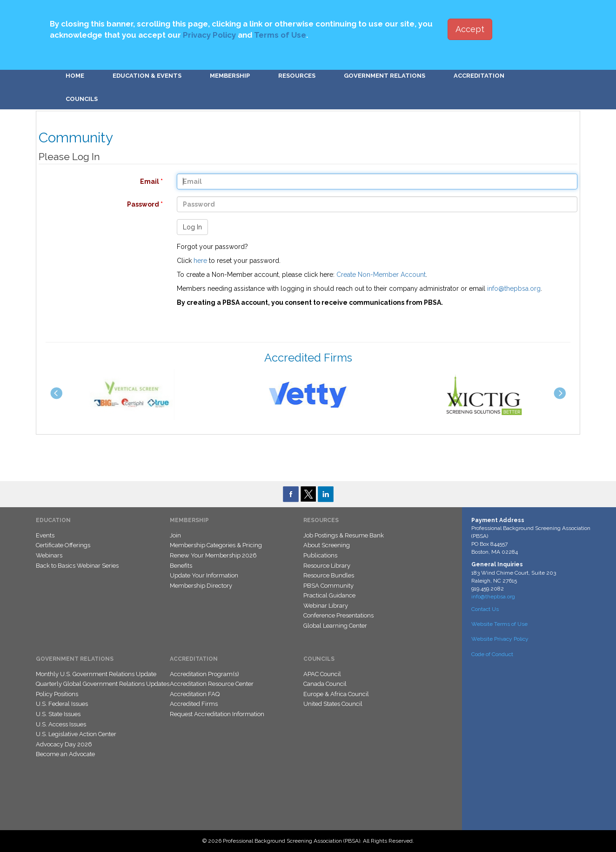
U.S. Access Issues (61, 724)
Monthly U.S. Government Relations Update (96, 674)
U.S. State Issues (58, 714)
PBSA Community (328, 586)
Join (175, 535)
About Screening (327, 545)
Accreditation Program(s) (204, 674)
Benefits (181, 566)
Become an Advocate (65, 754)
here (200, 261)
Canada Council (325, 684)
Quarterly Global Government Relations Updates (103, 684)
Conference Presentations (338, 615)
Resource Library (327, 566)
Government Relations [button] (385, 76)
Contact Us (485, 609)
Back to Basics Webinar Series (77, 566)
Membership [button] (230, 76)
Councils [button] (82, 99)
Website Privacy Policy (500, 639)
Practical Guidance (329, 595)
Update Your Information (204, 575)
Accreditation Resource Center (212, 684)
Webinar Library (326, 606)
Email (96, 181)
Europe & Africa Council (336, 694)
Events (45, 535)
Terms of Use (280, 35)
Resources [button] (297, 76)
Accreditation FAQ (195, 694)
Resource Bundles (329, 575)
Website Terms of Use (499, 624)
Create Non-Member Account (381, 275)
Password (96, 204)
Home (75, 76)
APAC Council (322, 674)
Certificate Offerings (63, 545)
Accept (470, 29)
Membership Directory (201, 586)
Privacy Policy (209, 35)
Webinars (49, 555)
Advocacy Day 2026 (64, 744)
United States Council (333, 704)
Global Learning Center (335, 626)
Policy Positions (57, 694)
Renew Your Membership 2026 (213, 555)
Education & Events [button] (147, 76)
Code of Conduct (492, 654)
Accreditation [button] (479, 76)
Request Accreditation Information (217, 714)
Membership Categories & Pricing (216, 545)
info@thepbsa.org (514, 288)
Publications (320, 555)
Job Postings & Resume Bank (344, 535)
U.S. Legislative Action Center (76, 734)
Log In (192, 227)
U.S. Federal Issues (62, 704)
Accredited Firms (194, 704)
